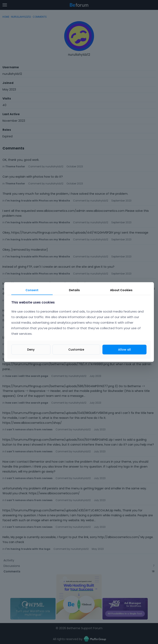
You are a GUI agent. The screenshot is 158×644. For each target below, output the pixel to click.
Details (74, 290)
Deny (31, 349)
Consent (32, 290)
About (121, 290)
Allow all (124, 349)
